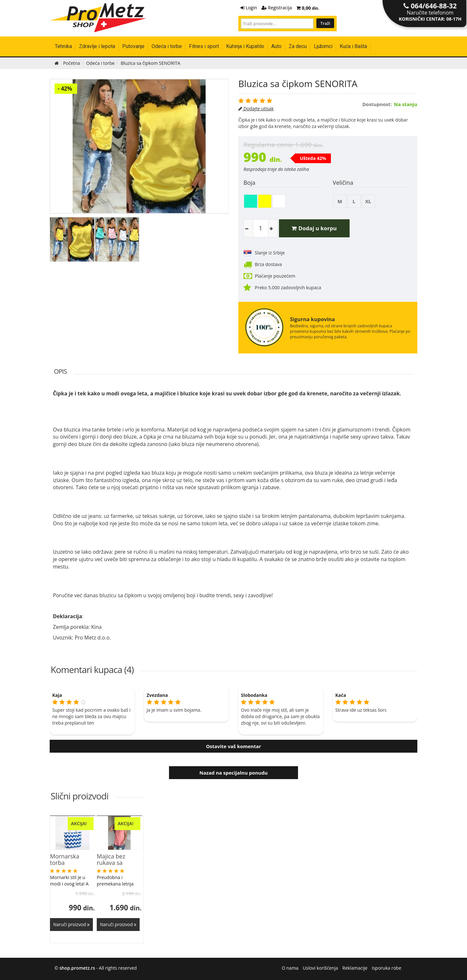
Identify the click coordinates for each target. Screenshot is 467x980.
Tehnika (63, 46)
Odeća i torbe (167, 46)
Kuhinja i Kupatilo (245, 46)
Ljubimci (323, 46)
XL (368, 201)
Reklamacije (355, 967)
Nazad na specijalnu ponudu (234, 773)
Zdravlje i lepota (97, 46)
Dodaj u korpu (316, 228)
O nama (290, 967)
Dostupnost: (377, 104)
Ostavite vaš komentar (234, 746)
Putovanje (133, 46)
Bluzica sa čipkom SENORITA (298, 84)
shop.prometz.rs (77, 967)
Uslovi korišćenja (320, 967)
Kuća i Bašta (353, 46)
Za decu (298, 46)
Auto (276, 46)
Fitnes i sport (204, 46)
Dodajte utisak (256, 109)
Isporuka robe (387, 967)
